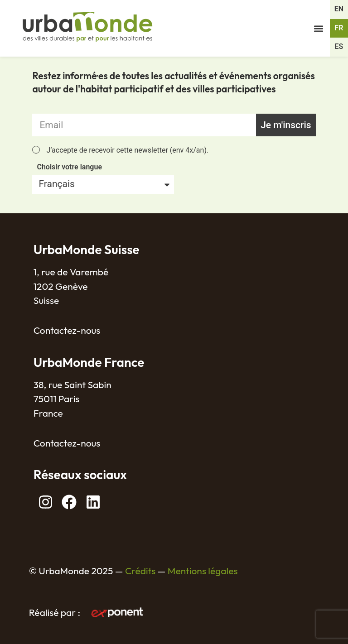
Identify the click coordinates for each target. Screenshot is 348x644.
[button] (319, 28)
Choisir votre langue (69, 167)
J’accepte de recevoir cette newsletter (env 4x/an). (127, 150)
